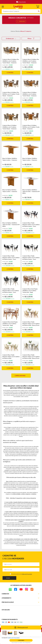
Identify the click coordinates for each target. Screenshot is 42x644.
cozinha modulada (16, 494)
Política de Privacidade (27, 574)
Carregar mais (20, 376)
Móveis (17, 31)
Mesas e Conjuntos (26, 31)
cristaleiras (34, 494)
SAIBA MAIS (21, 21)
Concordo (21, 640)
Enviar (8, 578)
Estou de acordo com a (22, 574)
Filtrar (31, 38)
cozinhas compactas (25, 494)
